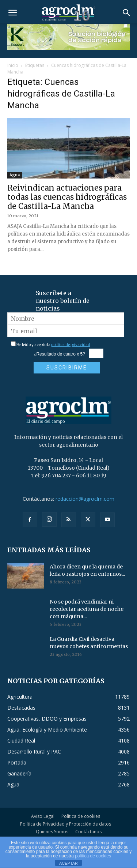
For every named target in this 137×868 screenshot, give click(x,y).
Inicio (13, 65)
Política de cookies (81, 816)
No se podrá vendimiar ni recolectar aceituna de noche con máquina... (87, 609)
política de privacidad (71, 345)
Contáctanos (88, 832)
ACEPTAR (68, 863)
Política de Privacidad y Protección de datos (66, 824)
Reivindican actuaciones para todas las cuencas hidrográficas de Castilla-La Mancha (67, 197)
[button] (12, 13)
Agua (15, 175)
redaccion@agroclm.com (85, 499)
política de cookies (93, 856)
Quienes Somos (52, 832)
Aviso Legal (43, 816)
